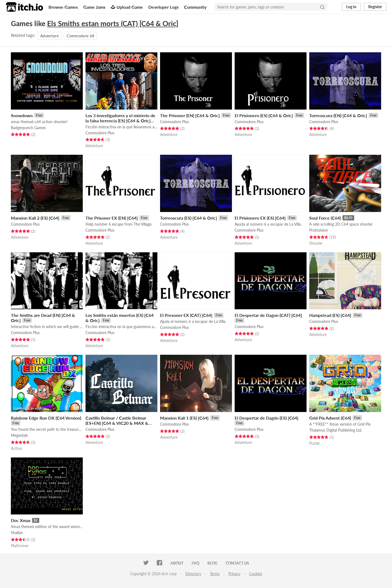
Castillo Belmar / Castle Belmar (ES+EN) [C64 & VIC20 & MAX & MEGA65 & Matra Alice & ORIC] (117, 423)
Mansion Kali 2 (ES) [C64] (35, 218)
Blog (212, 563)
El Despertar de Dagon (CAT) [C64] (268, 315)
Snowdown (22, 115)
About (177, 563)
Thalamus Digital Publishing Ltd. (336, 430)
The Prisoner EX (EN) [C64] (112, 218)
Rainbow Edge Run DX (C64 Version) (46, 418)
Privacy (234, 574)
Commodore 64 (80, 36)
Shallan (17, 533)
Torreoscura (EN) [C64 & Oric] (338, 115)
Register (375, 7)
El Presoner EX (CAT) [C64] (186, 315)
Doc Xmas (21, 520)
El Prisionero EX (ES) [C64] (260, 218)
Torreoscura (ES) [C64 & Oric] (189, 218)
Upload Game (127, 7)
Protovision (319, 230)
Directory (193, 574)
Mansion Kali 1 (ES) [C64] (184, 418)
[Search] (322, 7)
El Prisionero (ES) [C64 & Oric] (264, 115)
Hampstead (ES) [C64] (330, 315)
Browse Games (63, 7)
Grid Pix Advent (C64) (330, 418)
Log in (351, 7)
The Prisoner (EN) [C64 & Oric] (190, 115)
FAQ (195, 563)
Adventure (49, 36)
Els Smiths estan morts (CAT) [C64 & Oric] (113, 23)
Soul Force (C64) (325, 218)
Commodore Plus (100, 133)
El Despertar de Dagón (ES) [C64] (267, 418)
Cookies (256, 574)
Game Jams (94, 7)
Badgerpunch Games (28, 128)
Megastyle (19, 435)
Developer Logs (163, 7)
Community (195, 7)
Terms (215, 574)
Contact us (237, 563)
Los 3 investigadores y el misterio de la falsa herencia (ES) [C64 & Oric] (120, 118)
